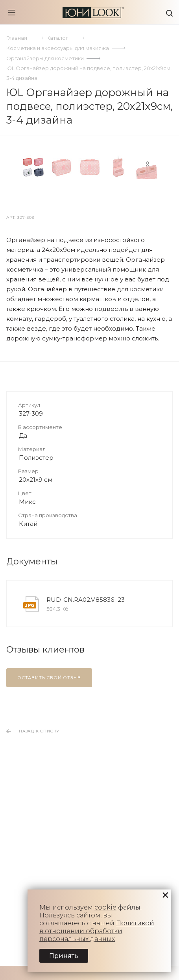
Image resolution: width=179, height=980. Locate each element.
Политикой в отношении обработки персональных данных (97, 931)
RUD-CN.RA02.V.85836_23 (86, 766)
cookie (105, 907)
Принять (64, 956)
